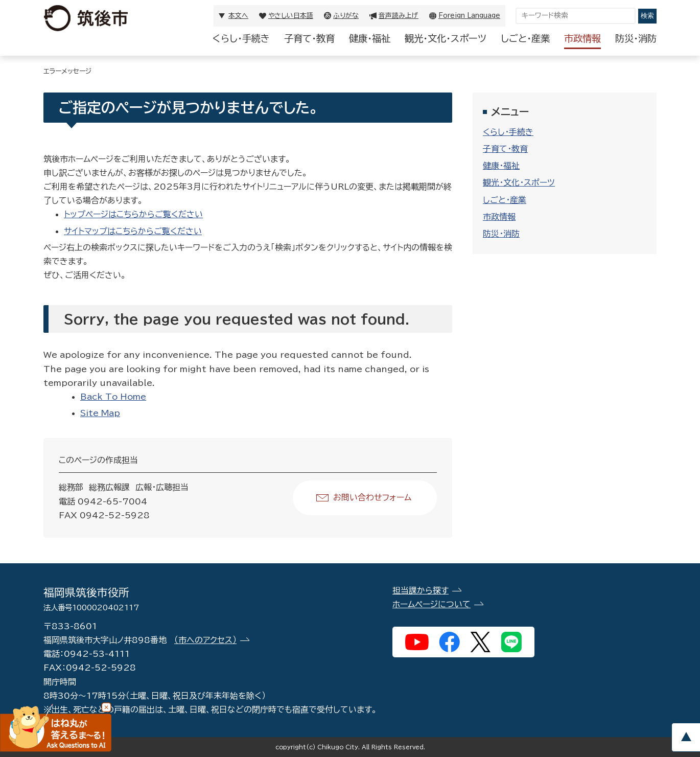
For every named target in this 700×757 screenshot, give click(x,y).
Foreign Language (469, 16)
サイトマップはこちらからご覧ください (133, 231)
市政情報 (582, 38)
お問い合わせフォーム (372, 497)
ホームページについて (431, 604)
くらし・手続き (241, 38)
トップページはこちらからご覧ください (133, 214)
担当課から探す (421, 590)
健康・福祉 (370, 38)
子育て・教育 (309, 38)
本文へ (238, 16)
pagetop (686, 737)
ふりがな (346, 16)
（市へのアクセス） (205, 640)
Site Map (100, 413)
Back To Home (113, 397)
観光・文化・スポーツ (446, 38)
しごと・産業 (525, 38)
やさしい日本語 (291, 16)
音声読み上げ (399, 16)
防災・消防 (636, 38)
